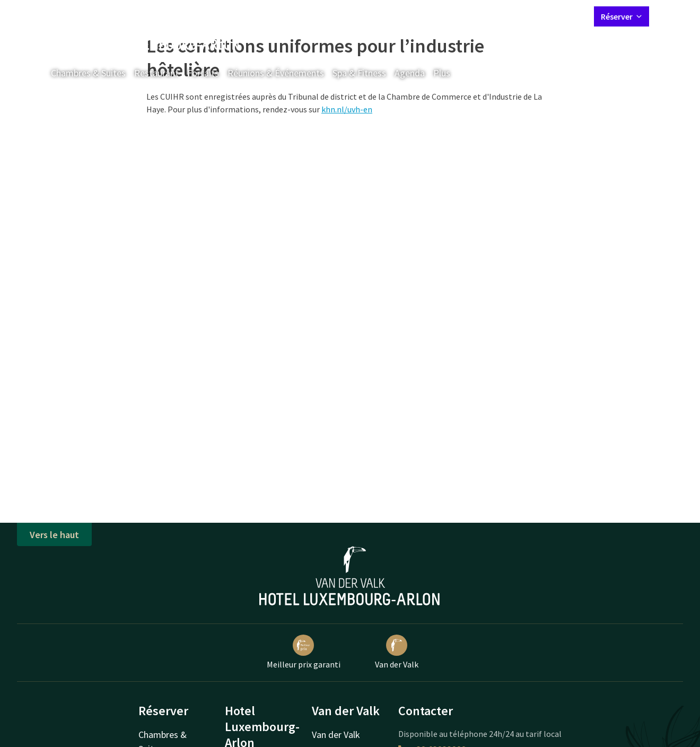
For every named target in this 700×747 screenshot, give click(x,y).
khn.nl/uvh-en (347, 109)
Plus (449, 73)
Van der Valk (397, 652)
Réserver (622, 16)
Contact (468, 16)
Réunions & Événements (276, 73)
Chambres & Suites (88, 73)
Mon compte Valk (523, 16)
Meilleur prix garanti (304, 652)
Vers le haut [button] (54, 535)
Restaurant (156, 73)
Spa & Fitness (359, 73)
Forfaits (203, 73)
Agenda (410, 73)
